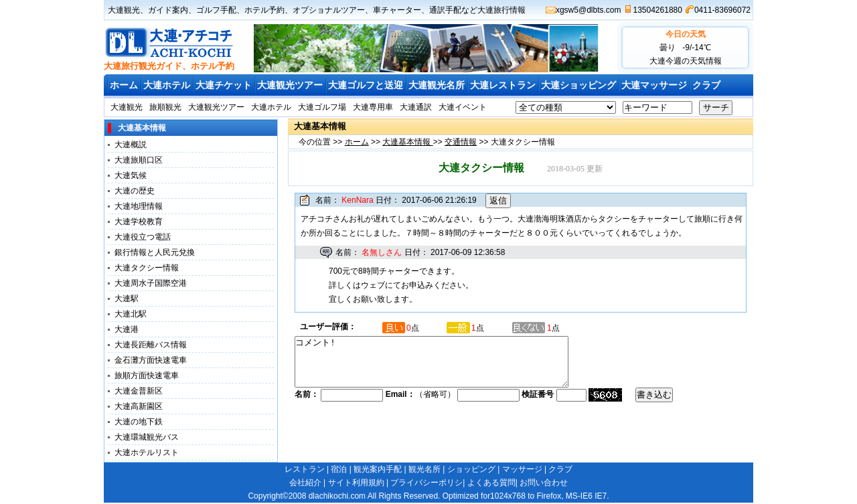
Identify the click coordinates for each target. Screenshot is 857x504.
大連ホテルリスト (147, 452)
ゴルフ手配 (216, 10)
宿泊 (339, 469)
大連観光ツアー (290, 85)
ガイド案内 (168, 10)
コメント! (448, 367)
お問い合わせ (544, 483)
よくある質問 (491, 483)
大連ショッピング (578, 85)
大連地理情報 (139, 206)
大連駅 (127, 299)
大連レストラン (503, 85)
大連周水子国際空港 (151, 283)
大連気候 (131, 175)
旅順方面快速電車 (147, 375)
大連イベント (463, 107)
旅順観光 (165, 107)
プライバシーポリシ (426, 483)
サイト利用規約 (356, 483)
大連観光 (124, 10)
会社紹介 (305, 483)
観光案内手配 (378, 469)
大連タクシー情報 (147, 268)
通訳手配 (445, 10)
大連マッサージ (654, 85)
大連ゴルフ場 (322, 107)
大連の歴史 (135, 191)
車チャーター (397, 10)
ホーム (124, 85)
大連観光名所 (437, 85)
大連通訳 (416, 107)
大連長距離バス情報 (151, 345)
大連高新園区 (139, 406)
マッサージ (522, 469)
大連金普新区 (139, 391)
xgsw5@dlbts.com (589, 10)
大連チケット (224, 85)
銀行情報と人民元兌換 (155, 252)
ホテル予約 (264, 10)
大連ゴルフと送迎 (366, 85)
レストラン (305, 469)
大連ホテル (167, 85)
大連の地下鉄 (139, 422)
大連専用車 (373, 107)
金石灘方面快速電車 (151, 360)
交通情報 (461, 142)
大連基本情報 (407, 142)
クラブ (706, 85)
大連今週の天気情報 (686, 61)
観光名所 (424, 469)
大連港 (127, 329)
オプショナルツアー (329, 10)
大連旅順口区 (139, 160)
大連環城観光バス (147, 437)
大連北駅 (131, 314)
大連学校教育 (139, 222)
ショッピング (471, 469)
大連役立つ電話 (143, 237)
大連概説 (131, 145)
